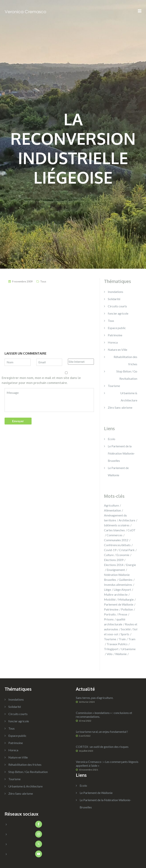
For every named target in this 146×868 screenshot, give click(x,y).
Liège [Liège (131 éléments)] (108, 589)
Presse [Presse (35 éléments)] (123, 614)
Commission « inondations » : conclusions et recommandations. (104, 715)
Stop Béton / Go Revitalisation (127, 375)
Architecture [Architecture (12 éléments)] (127, 520)
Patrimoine (115, 335)
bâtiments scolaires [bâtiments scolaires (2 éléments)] (117, 525)
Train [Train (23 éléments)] (122, 639)
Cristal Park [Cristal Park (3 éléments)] (127, 550)
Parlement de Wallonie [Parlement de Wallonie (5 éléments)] (119, 604)
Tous (43, 281)
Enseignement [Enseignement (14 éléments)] (116, 570)
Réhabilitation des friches (125, 360)
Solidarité (114, 299)
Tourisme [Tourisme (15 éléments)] (110, 639)
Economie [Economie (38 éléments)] (123, 555)
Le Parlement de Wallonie (96, 793)
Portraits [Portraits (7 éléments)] (110, 614)
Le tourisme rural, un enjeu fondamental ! (102, 732)
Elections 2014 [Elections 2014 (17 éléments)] (114, 565)
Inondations (115, 292)
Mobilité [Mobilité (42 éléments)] (110, 599)
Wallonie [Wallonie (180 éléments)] (121, 654)
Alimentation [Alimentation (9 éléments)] (112, 510)
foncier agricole (118, 313)
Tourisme (114, 386)
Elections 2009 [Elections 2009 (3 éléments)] (114, 560)
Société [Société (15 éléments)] (126, 629)
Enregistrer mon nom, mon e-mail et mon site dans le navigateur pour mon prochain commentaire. (41, 380)
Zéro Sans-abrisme (120, 407)
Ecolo (111, 439)
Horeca (113, 342)
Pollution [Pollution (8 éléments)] (127, 609)
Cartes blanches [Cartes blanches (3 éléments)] (114, 530)
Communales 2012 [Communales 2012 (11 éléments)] (116, 540)
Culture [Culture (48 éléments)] (109, 555)
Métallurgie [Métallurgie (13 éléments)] (126, 599)
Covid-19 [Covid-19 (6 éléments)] (110, 550)
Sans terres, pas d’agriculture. (95, 698)
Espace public (117, 328)
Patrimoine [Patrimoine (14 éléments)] (111, 609)
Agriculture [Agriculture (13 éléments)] (111, 505)
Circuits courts (117, 306)
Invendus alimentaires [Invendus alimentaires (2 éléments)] (118, 585)
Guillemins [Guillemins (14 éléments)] (126, 580)
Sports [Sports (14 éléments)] (125, 634)
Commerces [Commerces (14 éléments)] (115, 535)
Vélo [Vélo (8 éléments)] (110, 654)
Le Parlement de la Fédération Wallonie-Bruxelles (121, 453)
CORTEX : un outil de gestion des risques (102, 747)
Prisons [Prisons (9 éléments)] (109, 619)
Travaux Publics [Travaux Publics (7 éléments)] (117, 644)
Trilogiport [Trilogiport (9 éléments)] (111, 649)
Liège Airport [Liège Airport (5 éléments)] (122, 589)
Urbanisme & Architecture (129, 397)
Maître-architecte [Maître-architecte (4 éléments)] (116, 594)
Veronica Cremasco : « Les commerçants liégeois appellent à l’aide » (107, 764)
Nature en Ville (117, 350)
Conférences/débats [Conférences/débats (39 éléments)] (117, 545)
